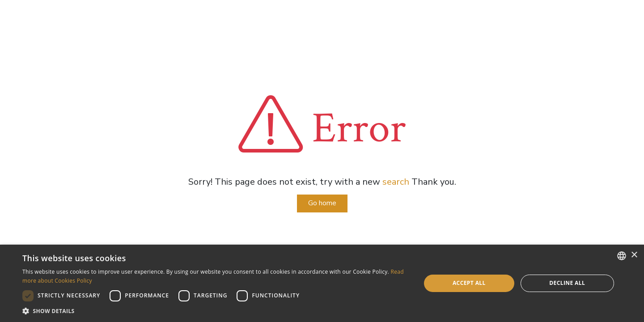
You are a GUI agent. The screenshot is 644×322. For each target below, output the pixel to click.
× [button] (634, 255)
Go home (322, 203)
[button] (216, 311)
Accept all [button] (469, 283)
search (396, 182)
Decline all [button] (567, 283)
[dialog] (322, 283)
